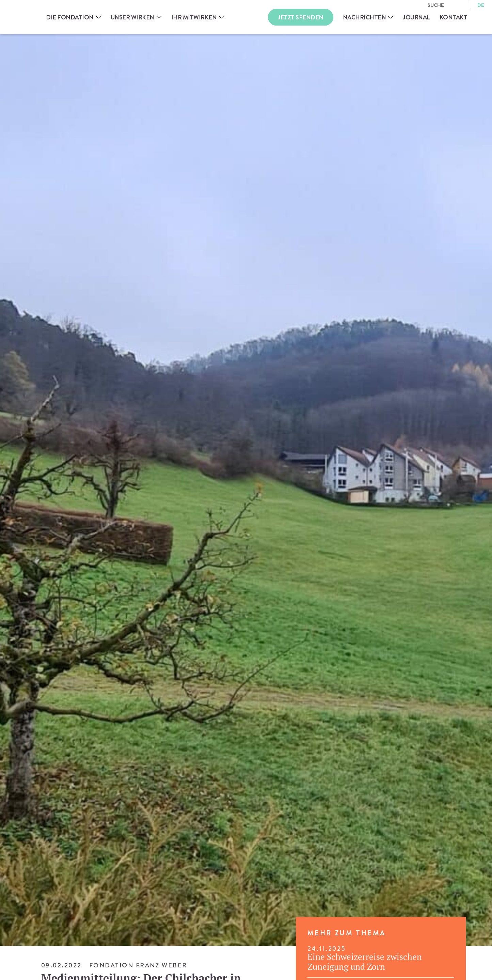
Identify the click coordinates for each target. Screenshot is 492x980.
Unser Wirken (132, 17)
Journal (416, 17)
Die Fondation (70, 17)
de (481, 5)
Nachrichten (364, 17)
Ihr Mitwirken (194, 17)
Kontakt (454, 17)
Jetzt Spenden (301, 17)
